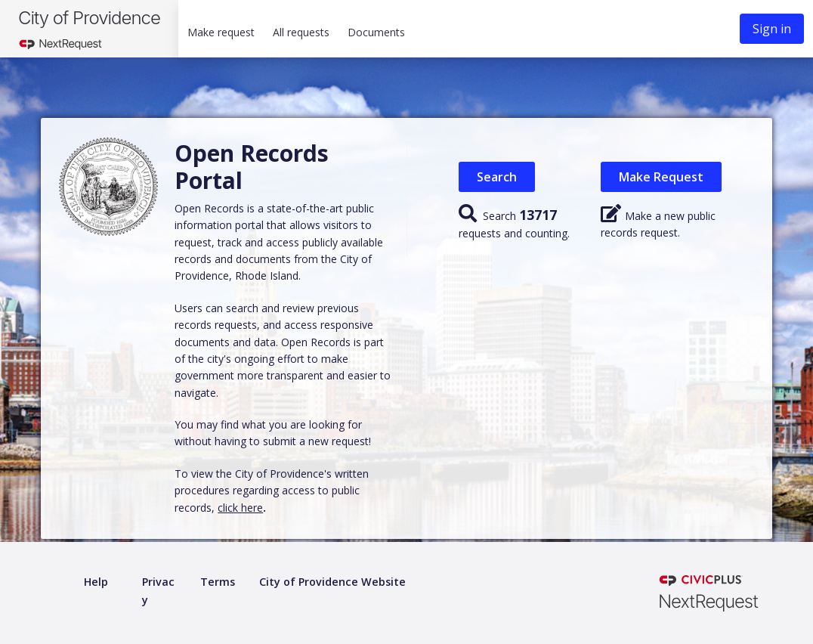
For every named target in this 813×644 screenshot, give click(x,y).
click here (240, 508)
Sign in (772, 29)
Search (497, 177)
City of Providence (89, 18)
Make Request (661, 177)
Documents (376, 32)
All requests (301, 32)
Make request (221, 32)
